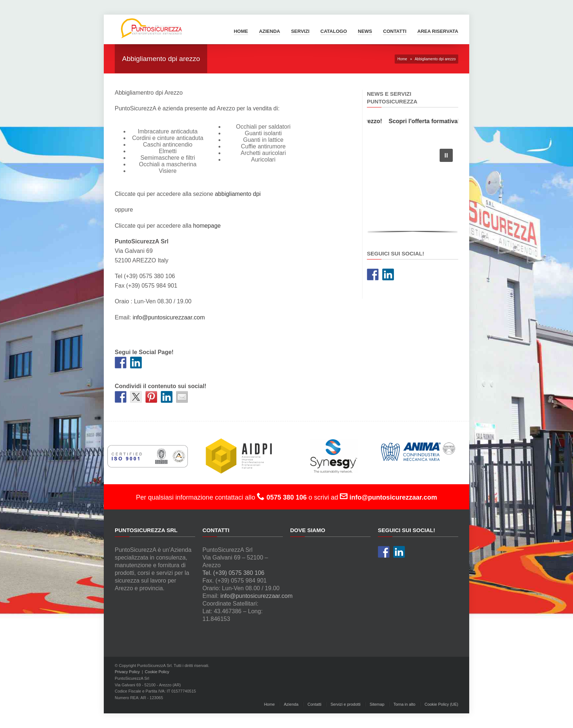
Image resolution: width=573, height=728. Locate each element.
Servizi (300, 31)
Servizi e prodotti (345, 704)
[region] (413, 189)
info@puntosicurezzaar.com (169, 317)
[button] (446, 155)
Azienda (270, 31)
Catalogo (334, 31)
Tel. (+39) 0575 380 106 (233, 573)
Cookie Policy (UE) (441, 704)
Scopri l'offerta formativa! (428, 121)
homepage (207, 226)
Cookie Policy (157, 672)
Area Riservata (438, 31)
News (365, 31)
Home (241, 31)
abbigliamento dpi (238, 194)
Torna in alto (405, 704)
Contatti (395, 31)
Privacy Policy (127, 672)
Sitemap (377, 704)
